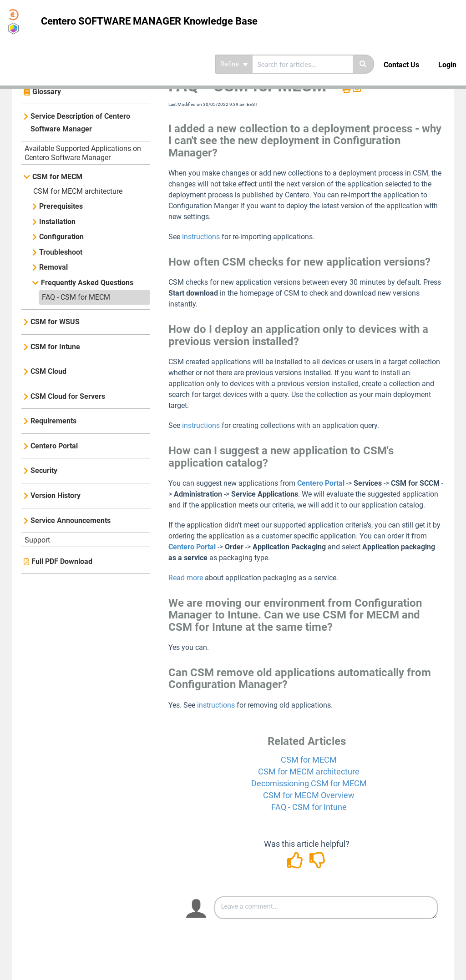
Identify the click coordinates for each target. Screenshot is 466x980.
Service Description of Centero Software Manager (80, 123)
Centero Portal (54, 446)
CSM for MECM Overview (309, 795)
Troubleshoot (61, 252)
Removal (53, 267)
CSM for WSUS (55, 322)
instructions (201, 237)
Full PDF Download (62, 561)
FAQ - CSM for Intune (309, 807)
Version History (56, 495)
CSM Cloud (48, 371)
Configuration (61, 237)
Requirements (53, 421)
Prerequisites (61, 206)
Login (447, 65)
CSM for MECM (57, 177)
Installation (57, 222)
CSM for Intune (55, 347)
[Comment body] (326, 908)
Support (37, 540)
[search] (303, 64)
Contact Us (401, 65)
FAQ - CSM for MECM (76, 297)
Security (44, 470)
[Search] (363, 64)
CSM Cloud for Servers (68, 396)
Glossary (47, 92)
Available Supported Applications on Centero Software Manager (83, 153)
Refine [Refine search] (234, 64)
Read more (187, 578)
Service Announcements (71, 520)
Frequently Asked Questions (87, 283)
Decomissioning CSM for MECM (309, 783)
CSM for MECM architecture (78, 191)
